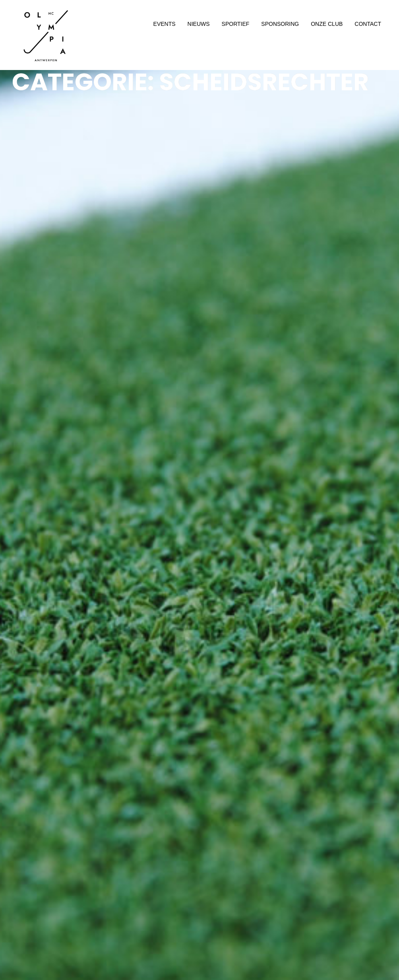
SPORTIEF (236, 24)
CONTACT (368, 24)
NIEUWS (199, 24)
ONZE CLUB (327, 24)
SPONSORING (280, 24)
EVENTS (165, 24)
